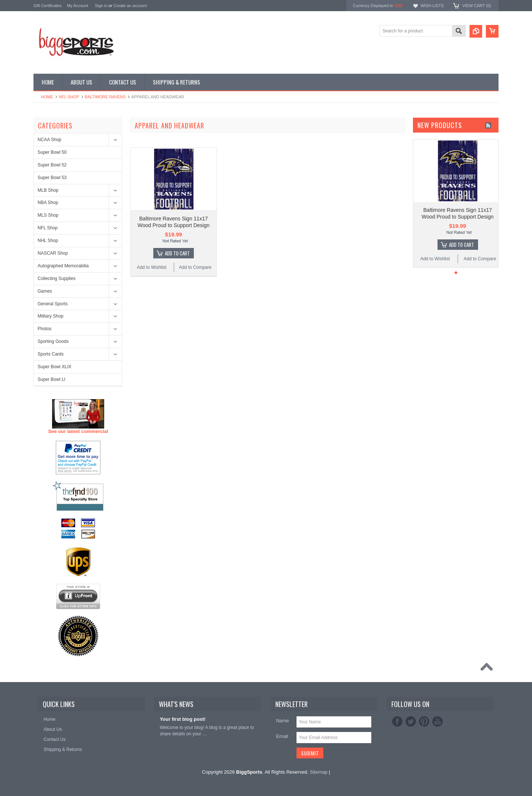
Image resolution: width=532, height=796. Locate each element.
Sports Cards (51, 354)
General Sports (53, 304)
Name (283, 721)
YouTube (438, 722)
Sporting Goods (53, 341)
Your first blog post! (182, 719)
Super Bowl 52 (52, 165)
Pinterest (424, 722)
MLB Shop (48, 190)
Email (282, 736)
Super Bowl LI (52, 379)
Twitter (411, 722)
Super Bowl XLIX (55, 367)
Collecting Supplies (57, 278)
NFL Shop (69, 97)
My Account (78, 6)
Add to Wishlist (152, 267)
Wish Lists (432, 6)
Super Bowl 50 (52, 152)
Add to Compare (195, 267)
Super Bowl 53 (52, 178)
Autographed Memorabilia (63, 266)
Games (45, 291)
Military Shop (50, 316)
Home (47, 97)
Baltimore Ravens (105, 97)
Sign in (101, 6)
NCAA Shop (49, 140)
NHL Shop (48, 241)
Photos (44, 329)
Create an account (130, 6)
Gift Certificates (47, 6)
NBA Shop (48, 203)
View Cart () (477, 6)
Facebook (397, 722)
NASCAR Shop (53, 253)
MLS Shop (48, 215)
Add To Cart (177, 253)
